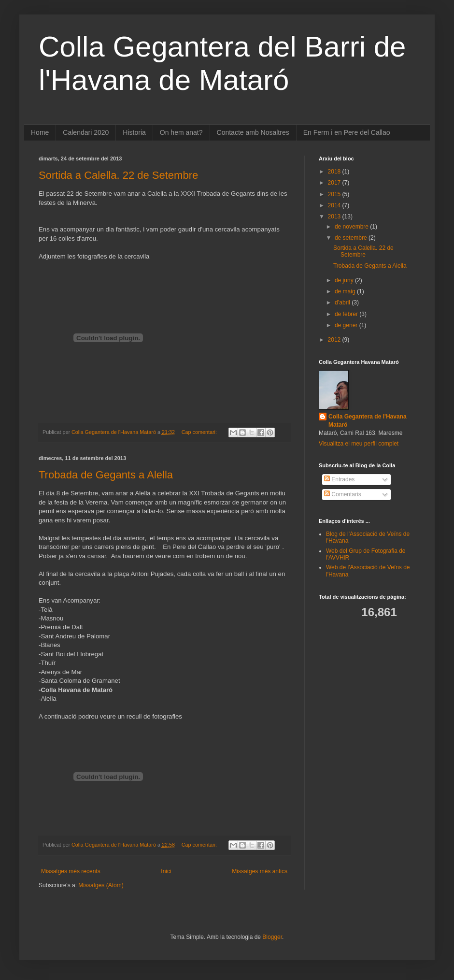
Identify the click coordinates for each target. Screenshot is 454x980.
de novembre (352, 227)
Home (40, 132)
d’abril (343, 303)
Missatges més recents (71, 871)
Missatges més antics (260, 871)
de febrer (347, 314)
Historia (134, 132)
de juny (345, 280)
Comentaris (343, 494)
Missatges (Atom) (101, 885)
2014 (335, 205)
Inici (166, 871)
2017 (335, 183)
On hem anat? (181, 132)
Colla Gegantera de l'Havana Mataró (368, 421)
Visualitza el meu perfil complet (359, 444)
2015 (335, 194)
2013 (335, 216)
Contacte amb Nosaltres (253, 132)
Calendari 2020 (86, 132)
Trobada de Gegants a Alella (106, 475)
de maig (346, 291)
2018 (335, 172)
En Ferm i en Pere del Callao (347, 132)
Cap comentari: (200, 432)
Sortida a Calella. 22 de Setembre (118, 175)
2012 (335, 340)
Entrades (339, 479)
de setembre (352, 238)
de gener (347, 325)
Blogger (272, 937)
